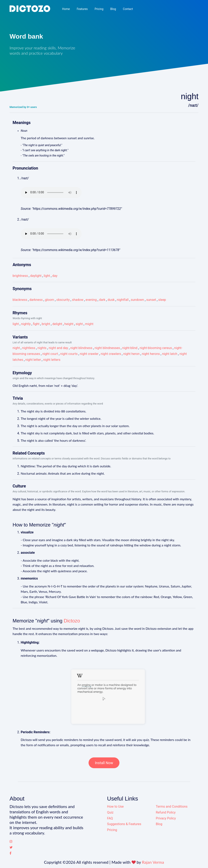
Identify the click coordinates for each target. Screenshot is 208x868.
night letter (33, 360)
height (69, 324)
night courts (69, 354)
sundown (137, 300)
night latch (170, 354)
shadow (78, 300)
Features (82, 9)
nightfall (123, 300)
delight (57, 324)
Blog (113, 9)
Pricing (99, 9)
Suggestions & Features (124, 824)
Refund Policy (166, 812)
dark (102, 300)
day (55, 276)
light (47, 276)
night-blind (130, 348)
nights (42, 348)
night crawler (89, 354)
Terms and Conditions (172, 807)
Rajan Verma (153, 862)
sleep (162, 300)
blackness (20, 300)
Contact (128, 9)
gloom (49, 300)
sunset (151, 300)
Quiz (110, 812)
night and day (58, 348)
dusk (111, 300)
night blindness (81, 348)
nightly (26, 324)
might (89, 324)
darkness (36, 300)
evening (91, 300)
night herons (151, 354)
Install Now (104, 763)
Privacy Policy (166, 818)
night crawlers (111, 354)
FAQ (110, 818)
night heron (131, 354)
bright (46, 324)
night (16, 348)
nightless (29, 348)
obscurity (63, 300)
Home (66, 9)
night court (50, 354)
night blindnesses (107, 348)
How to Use (115, 807)
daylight (36, 276)
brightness (20, 276)
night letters (52, 360)
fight (36, 324)
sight (79, 324)
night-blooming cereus (156, 348)
